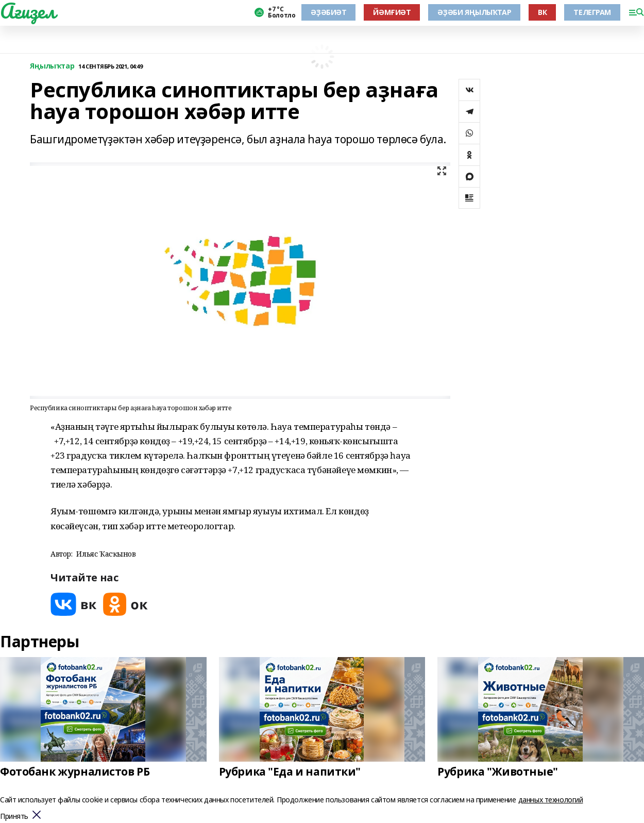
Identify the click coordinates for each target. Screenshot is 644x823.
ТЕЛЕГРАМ (592, 12)
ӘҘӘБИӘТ (328, 12)
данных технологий (551, 800)
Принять (14, 817)
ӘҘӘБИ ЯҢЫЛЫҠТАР (474, 12)
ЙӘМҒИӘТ (392, 12)
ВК (542, 12)
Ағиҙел (28, 11)
